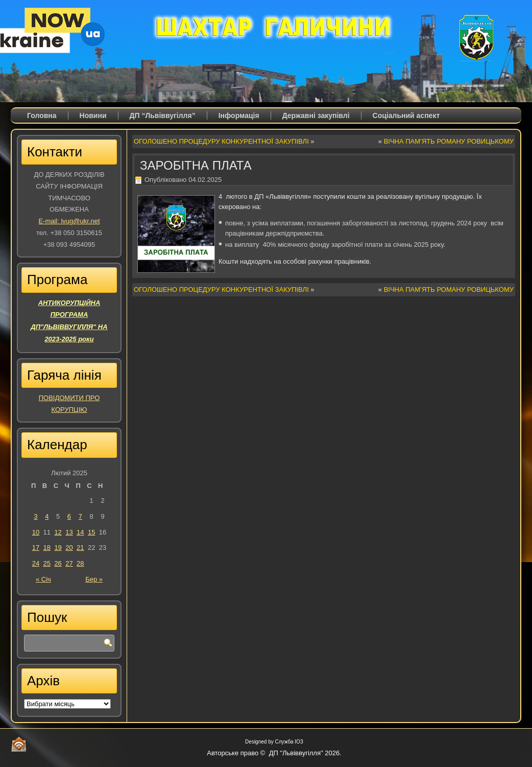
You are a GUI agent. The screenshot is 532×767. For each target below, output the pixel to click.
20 (69, 548)
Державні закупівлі (316, 115)
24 (36, 563)
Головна (42, 115)
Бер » (94, 579)
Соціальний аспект (406, 115)
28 (80, 563)
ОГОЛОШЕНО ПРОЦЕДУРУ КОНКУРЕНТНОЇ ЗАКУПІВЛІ (221, 141)
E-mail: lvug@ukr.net (69, 221)
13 (69, 532)
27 (69, 563)
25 (47, 563)
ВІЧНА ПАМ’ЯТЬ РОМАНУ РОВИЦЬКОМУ (449, 141)
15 (91, 532)
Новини (93, 115)
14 (80, 532)
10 (36, 532)
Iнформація (239, 115)
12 (58, 532)
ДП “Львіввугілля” (163, 115)
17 (36, 548)
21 (80, 548)
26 (58, 563)
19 (58, 548)
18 (47, 548)
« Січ (43, 579)
